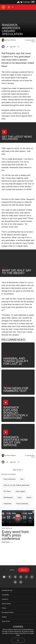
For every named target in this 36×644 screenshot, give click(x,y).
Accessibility (5, 595)
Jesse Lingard (20, 491)
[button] (9, 7)
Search (29, 497)
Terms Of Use (6, 621)
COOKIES (18, 627)
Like (22, 479)
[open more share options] (19, 47)
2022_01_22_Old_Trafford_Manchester (17, 485)
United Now (7, 504)
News (20, 497)
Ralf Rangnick (8, 497)
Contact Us (5, 599)
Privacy (4, 608)
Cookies (4, 617)
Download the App (7, 590)
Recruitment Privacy (8, 612)
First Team (7, 491)
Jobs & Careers (6, 604)
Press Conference (10, 479)
